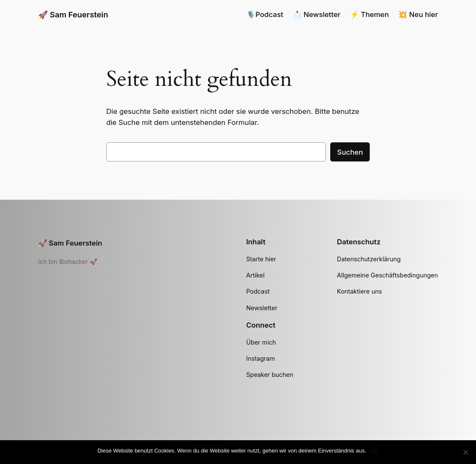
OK (375, 451)
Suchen (350, 152)
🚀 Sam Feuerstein (73, 14)
